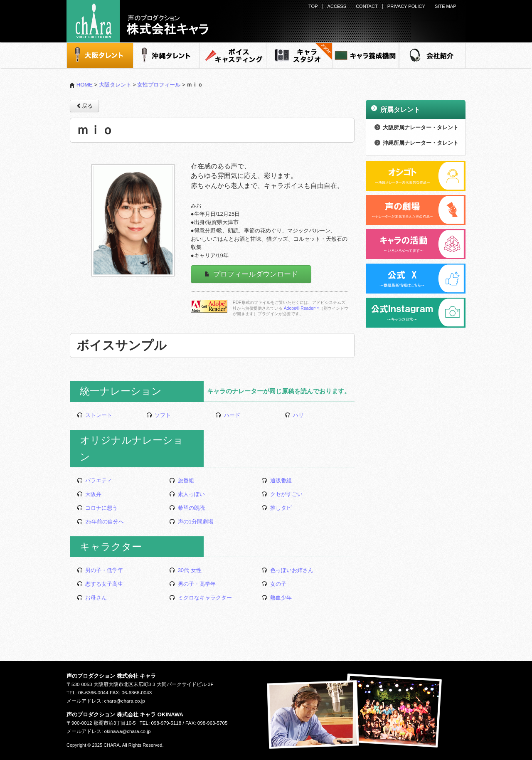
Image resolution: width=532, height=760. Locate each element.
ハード (228, 415)
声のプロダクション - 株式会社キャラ (138, 21)
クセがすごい (282, 494)
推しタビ (277, 508)
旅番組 (182, 480)
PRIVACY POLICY (406, 6)
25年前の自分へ (100, 522)
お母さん (92, 598)
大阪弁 (89, 494)
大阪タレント (115, 85)
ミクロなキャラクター (201, 598)
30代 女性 (185, 570)
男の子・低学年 (100, 570)
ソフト (159, 415)
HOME (81, 85)
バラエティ (95, 480)
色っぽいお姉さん (287, 570)
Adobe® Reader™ (302, 308)
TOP (313, 6)
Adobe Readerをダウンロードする (209, 306)
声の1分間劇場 (191, 522)
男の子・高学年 (192, 584)
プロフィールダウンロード (251, 274)
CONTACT (367, 6)
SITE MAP (446, 6)
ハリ (294, 415)
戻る (84, 106)
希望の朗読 (187, 508)
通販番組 (277, 480)
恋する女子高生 (100, 584)
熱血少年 (277, 598)
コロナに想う (97, 508)
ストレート (95, 415)
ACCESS (337, 6)
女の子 (274, 584)
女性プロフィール (159, 85)
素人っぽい (187, 494)
